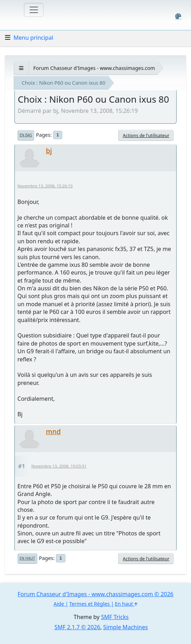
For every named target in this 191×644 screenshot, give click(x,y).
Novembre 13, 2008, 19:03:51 (59, 466)
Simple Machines (125, 627)
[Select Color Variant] (178, 16)
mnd (53, 432)
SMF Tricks (115, 617)
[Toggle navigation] (34, 10)
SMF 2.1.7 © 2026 (77, 627)
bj (49, 151)
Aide (59, 604)
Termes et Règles (90, 604)
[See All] (21, 68)
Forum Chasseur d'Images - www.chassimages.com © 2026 (95, 594)
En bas (26, 135)
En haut (27, 558)
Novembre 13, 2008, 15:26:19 (45, 186)
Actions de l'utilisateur (146, 135)
